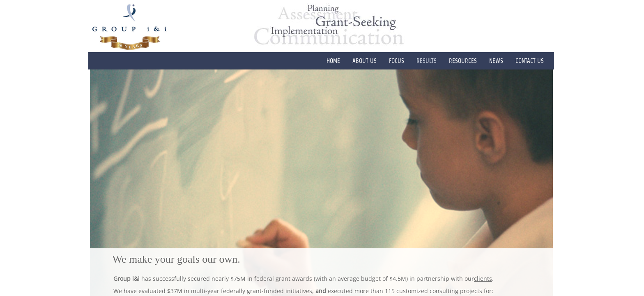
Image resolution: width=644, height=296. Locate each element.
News (496, 61)
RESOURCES (463, 61)
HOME (333, 61)
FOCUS (397, 61)
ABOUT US (365, 61)
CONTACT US (530, 61)
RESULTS (427, 61)
